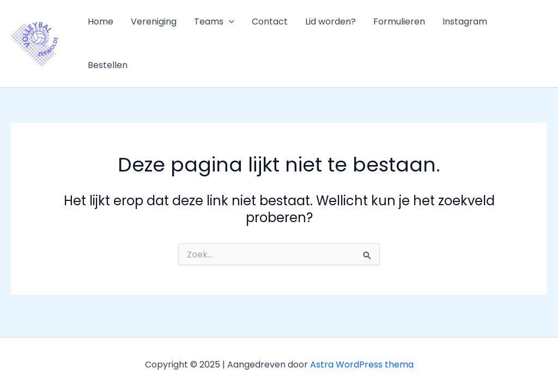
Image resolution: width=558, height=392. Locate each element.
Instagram (465, 22)
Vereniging (154, 22)
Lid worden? (330, 22)
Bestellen (108, 65)
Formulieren (399, 22)
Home (101, 22)
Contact (270, 22)
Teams (214, 22)
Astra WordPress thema (362, 365)
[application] (229, 22)
